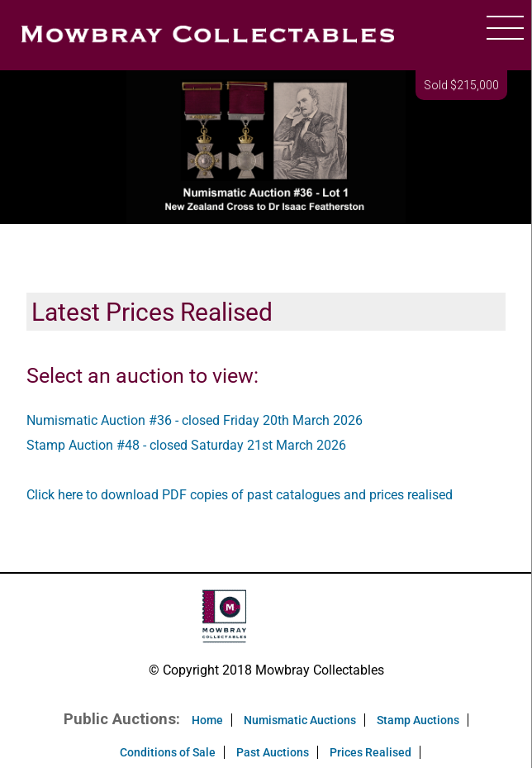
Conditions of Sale (168, 752)
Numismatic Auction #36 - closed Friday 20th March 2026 (195, 420)
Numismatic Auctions (300, 720)
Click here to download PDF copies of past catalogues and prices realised (240, 495)
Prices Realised (370, 752)
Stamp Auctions (418, 720)
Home (207, 720)
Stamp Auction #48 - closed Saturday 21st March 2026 (186, 445)
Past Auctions (273, 752)
